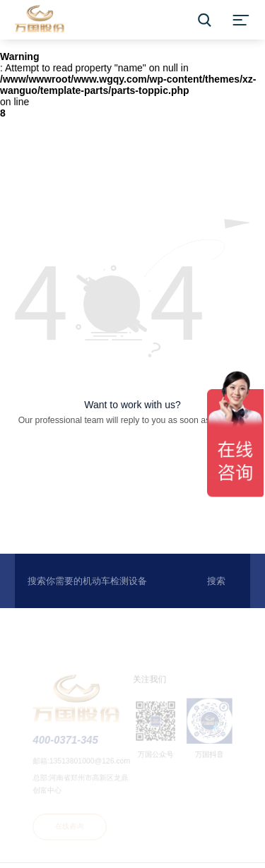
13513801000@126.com (90, 763)
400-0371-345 (67, 743)
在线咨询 (71, 827)
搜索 (216, 581)
